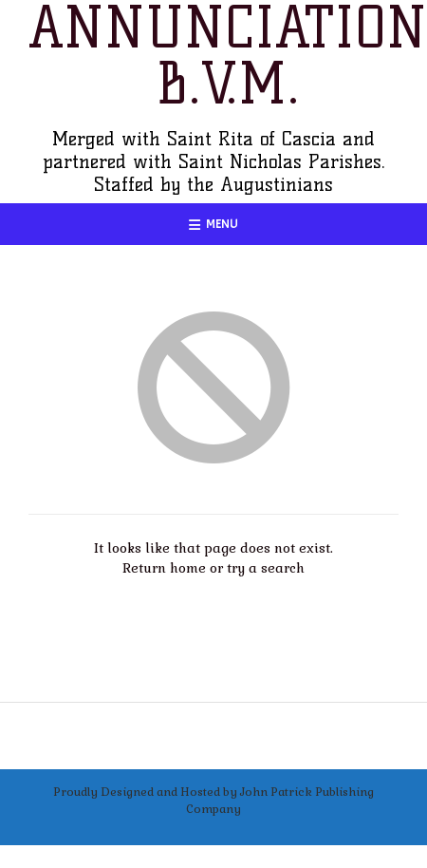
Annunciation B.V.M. (228, 56)
